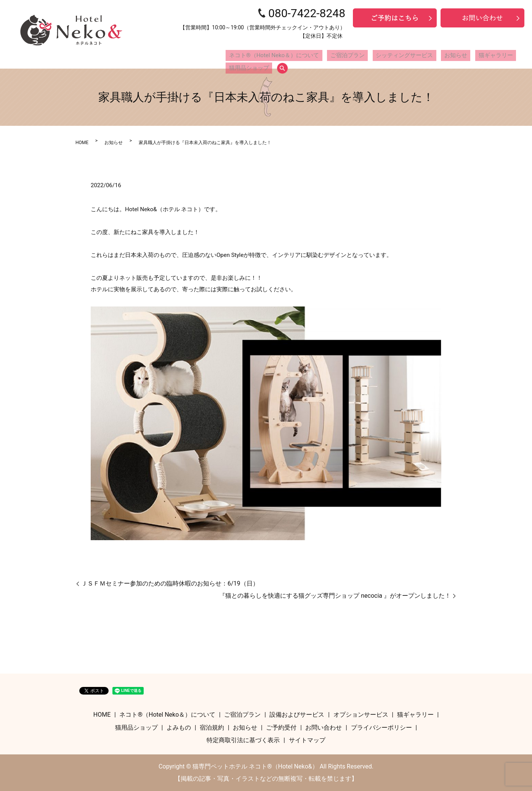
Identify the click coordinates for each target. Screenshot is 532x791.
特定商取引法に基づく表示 (243, 740)
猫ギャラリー (452, 56)
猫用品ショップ (491, 56)
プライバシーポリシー (381, 728)
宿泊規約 (212, 728)
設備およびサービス (297, 715)
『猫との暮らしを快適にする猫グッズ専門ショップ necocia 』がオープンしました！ (335, 596)
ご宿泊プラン (330, 56)
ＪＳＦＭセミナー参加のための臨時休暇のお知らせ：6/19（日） (170, 583)
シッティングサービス (378, 56)
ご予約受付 (281, 728)
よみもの (179, 728)
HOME (82, 143)
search (520, 56)
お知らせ (420, 56)
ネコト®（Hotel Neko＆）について (268, 56)
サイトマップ (307, 740)
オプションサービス (361, 715)
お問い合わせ (324, 728)
